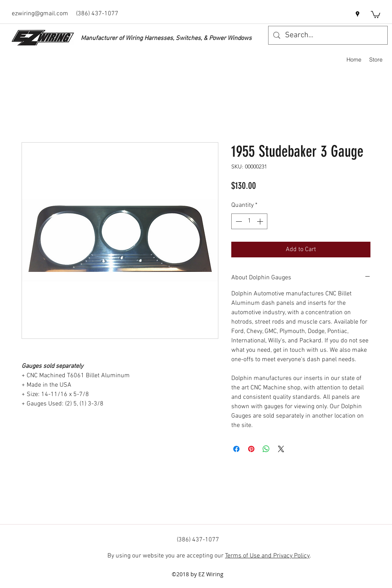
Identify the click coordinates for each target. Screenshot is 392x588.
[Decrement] (238, 221)
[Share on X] (281, 449)
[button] (376, 14)
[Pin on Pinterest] (251, 449)
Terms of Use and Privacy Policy (267, 556)
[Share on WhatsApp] (266, 449)
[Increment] (261, 221)
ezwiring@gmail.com (40, 14)
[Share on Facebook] (236, 449)
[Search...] (328, 35)
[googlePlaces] (358, 14)
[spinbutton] (249, 221)
